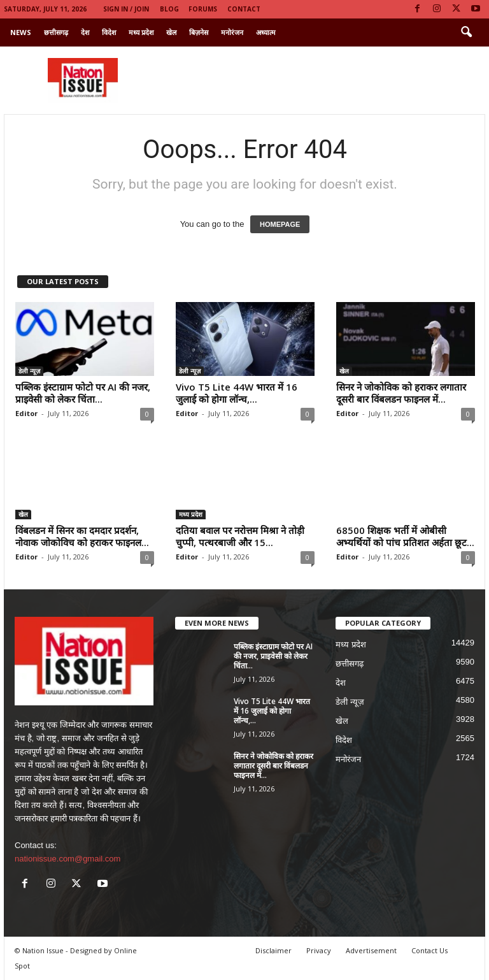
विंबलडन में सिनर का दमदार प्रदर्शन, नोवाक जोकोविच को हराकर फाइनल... (82, 536)
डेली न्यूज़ (29, 371)
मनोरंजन (232, 32)
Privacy (319, 950)
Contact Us (429, 950)
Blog (169, 9)
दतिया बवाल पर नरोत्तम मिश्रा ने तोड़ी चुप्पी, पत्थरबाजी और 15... (240, 536)
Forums (203, 9)
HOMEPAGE (280, 224)
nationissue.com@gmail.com (67, 859)
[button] (466, 32)
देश (85, 32)
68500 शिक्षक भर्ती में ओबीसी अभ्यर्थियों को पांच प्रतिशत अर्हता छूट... (405, 536)
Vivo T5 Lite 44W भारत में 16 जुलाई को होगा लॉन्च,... (237, 393)
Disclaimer (273, 950)
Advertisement (371, 950)
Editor (26, 413)
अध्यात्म (266, 32)
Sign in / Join (126, 9)
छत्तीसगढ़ (56, 32)
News (21, 32)
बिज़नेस (199, 32)
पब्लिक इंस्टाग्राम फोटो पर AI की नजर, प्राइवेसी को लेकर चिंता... (83, 393)
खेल (171, 32)
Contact (244, 9)
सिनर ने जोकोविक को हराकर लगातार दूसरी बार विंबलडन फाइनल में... (401, 393)
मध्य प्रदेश (141, 32)
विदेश (109, 32)
